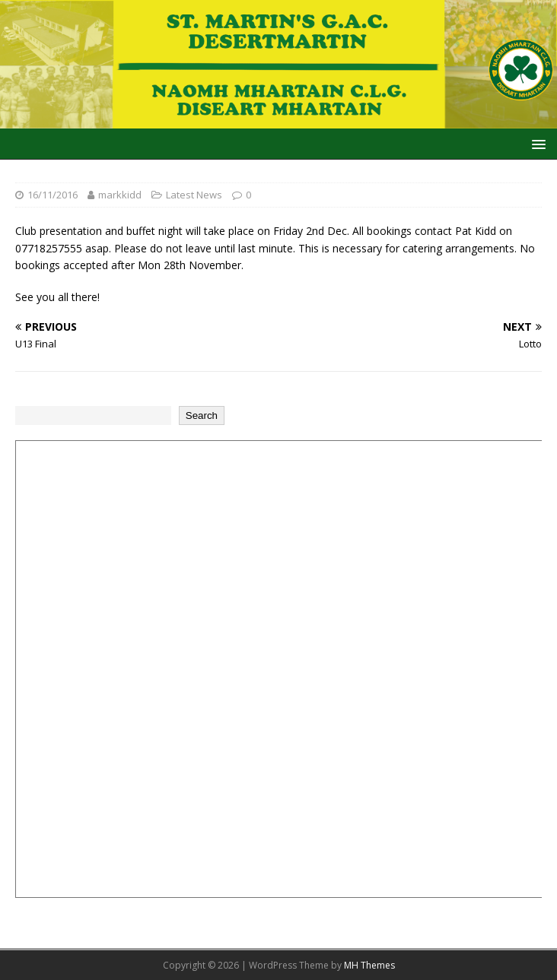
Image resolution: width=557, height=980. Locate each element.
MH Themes (369, 965)
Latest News (194, 195)
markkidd (120, 195)
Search (202, 415)
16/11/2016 (53, 195)
